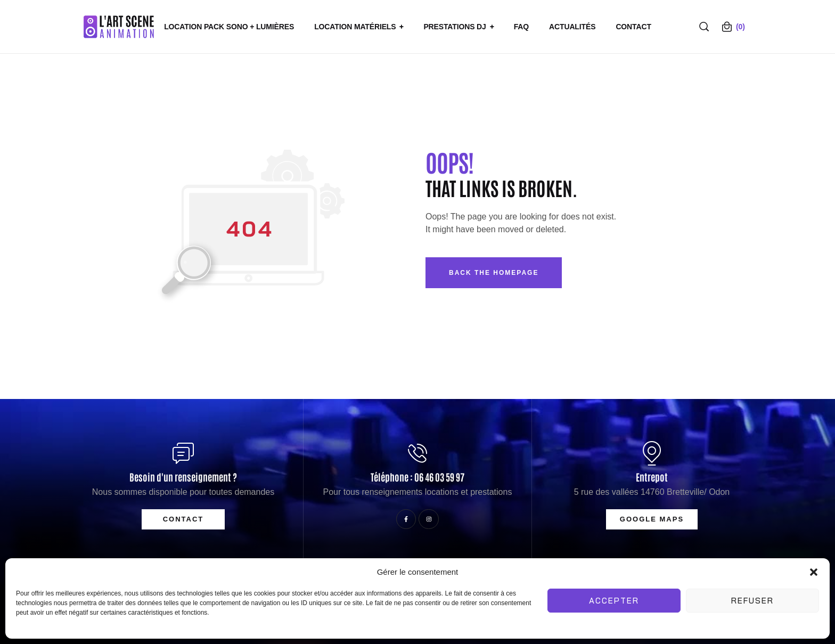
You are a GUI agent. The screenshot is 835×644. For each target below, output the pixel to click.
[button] (814, 572)
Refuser (752, 601)
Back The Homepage (494, 273)
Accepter (614, 601)
